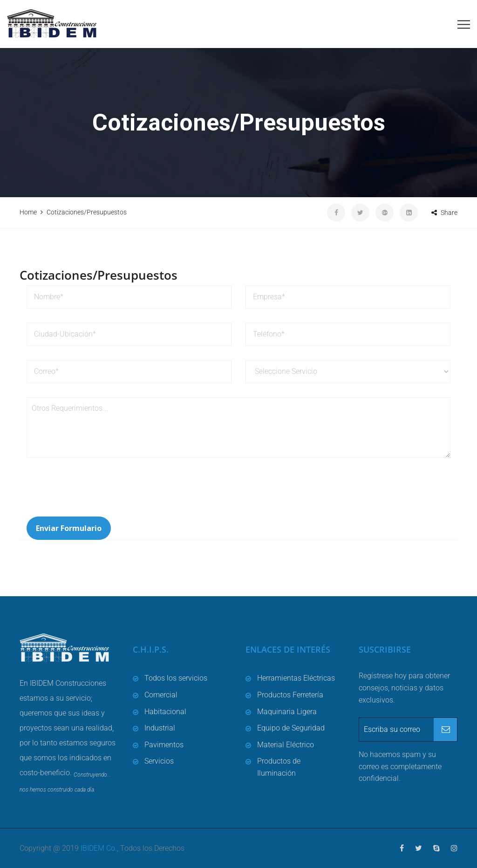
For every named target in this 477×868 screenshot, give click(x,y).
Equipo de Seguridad (291, 728)
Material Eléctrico (286, 745)
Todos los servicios (176, 678)
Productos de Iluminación (279, 767)
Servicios (159, 761)
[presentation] (97, 494)
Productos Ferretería (290, 695)
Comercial (161, 695)
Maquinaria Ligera (287, 712)
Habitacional (165, 712)
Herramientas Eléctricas (296, 678)
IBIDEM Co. (99, 848)
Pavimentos (164, 745)
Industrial (160, 728)
